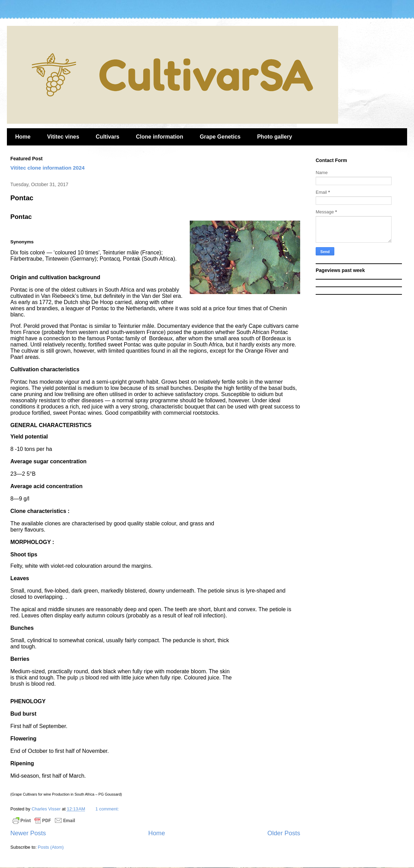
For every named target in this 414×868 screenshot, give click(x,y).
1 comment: (107, 809)
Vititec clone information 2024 (47, 168)
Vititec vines (63, 137)
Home (23, 137)
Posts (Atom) (51, 847)
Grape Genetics (220, 137)
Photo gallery (274, 137)
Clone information (160, 137)
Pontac (22, 198)
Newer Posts (28, 833)
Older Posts (284, 833)
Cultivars (108, 137)
